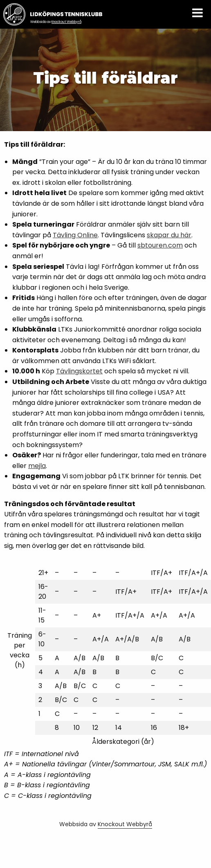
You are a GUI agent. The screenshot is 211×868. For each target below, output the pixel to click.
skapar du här (169, 235)
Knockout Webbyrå (66, 22)
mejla (37, 466)
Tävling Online (75, 235)
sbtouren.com (160, 245)
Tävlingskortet (79, 371)
